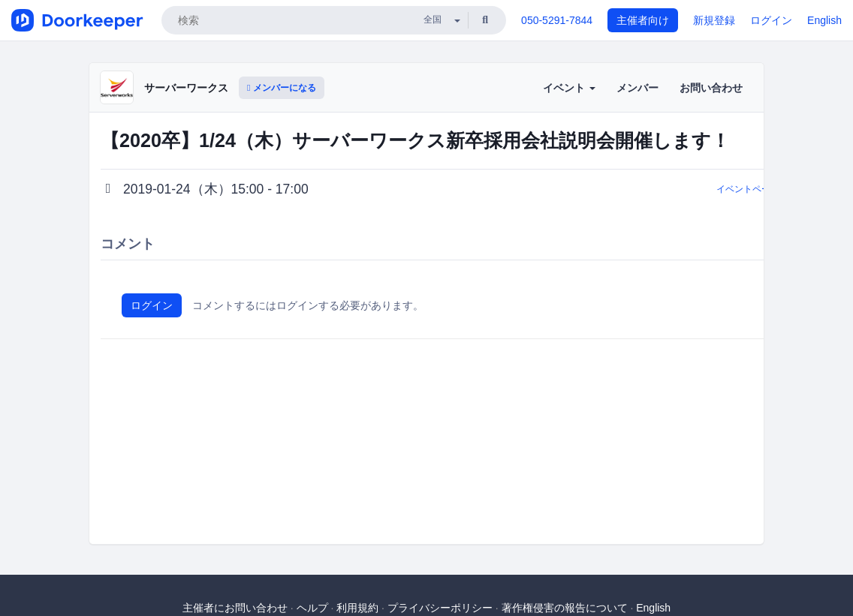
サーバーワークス (186, 88)
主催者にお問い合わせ (235, 608)
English (824, 20)
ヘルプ (312, 608)
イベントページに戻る (761, 189)
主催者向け (643, 20)
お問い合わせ (711, 88)
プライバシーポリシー (440, 608)
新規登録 (714, 20)
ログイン (771, 20)
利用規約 (357, 608)
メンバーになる (282, 88)
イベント (569, 88)
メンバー (637, 88)
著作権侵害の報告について (565, 608)
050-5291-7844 (557, 20)
